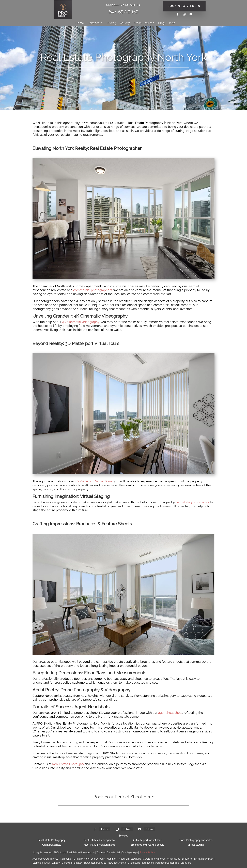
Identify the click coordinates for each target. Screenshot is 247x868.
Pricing (111, 23)
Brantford (186, 863)
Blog (161, 23)
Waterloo (160, 863)
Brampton (208, 859)
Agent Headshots (51, 845)
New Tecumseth (117, 863)
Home (80, 23)
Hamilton (77, 863)
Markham (112, 859)
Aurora (147, 859)
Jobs (172, 23)
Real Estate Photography (52, 840)
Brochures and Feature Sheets (147, 845)
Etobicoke (38, 863)
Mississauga (174, 859)
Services (94, 23)
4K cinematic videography (81, 322)
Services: (123, 836)
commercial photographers (93, 290)
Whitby (56, 863)
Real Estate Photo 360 (68, 764)
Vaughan (124, 859)
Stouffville (136, 859)
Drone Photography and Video (196, 840)
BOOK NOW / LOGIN (184, 6)
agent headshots (170, 713)
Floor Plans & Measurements (99, 845)
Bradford (187, 859)
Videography (108, 840)
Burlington (90, 863)
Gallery (125, 23)
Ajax (48, 863)
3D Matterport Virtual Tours (94, 481)
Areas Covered (144, 23)
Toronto (54, 859)
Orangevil (134, 863)
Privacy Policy (147, 853)
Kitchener (147, 863)
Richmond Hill (68, 859)
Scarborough (98, 859)
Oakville (102, 863)
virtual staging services (193, 502)
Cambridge (173, 863)
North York (83, 859)
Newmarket (159, 859)
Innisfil (197, 859)
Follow (105, 829)
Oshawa (66, 863)
